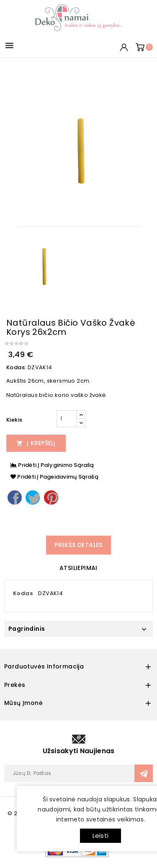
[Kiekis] (67, 419)
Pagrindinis (27, 629)
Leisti (100, 836)
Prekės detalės (78, 545)
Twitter (33, 497)
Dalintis (15, 497)
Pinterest (51, 497)
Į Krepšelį (36, 443)
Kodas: (16, 367)
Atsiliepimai (78, 568)
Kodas (23, 593)
